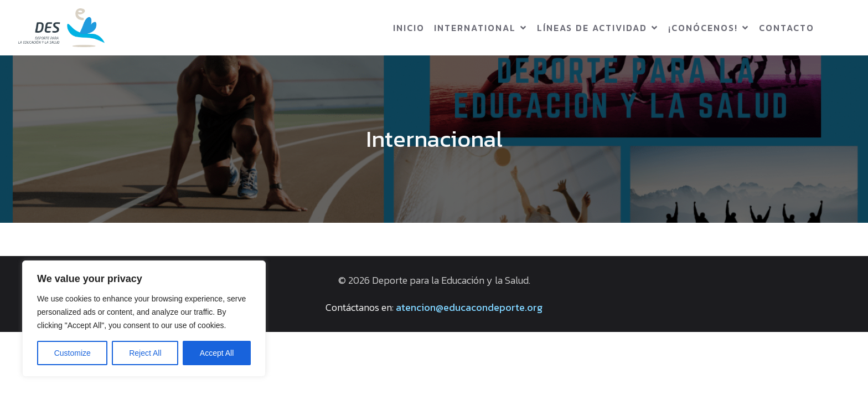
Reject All (145, 353)
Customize (73, 353)
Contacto (787, 28)
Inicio (409, 28)
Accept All (217, 353)
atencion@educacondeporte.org (469, 307)
